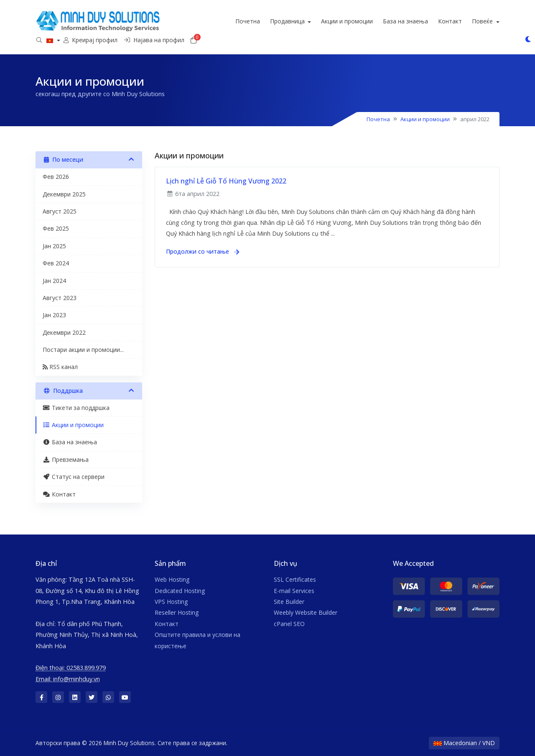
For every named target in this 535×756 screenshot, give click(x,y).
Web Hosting (172, 579)
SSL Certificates (295, 579)
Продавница (315, 21)
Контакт (478, 21)
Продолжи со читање (203, 251)
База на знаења (433, 21)
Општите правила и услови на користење (197, 640)
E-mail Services (294, 591)
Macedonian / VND (464, 743)
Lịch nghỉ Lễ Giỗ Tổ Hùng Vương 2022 (226, 181)
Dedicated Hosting (180, 591)
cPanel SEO (289, 624)
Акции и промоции (374, 21)
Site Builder (289, 602)
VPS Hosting (171, 602)
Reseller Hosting (177, 612)
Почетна (275, 21)
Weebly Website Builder (306, 612)
